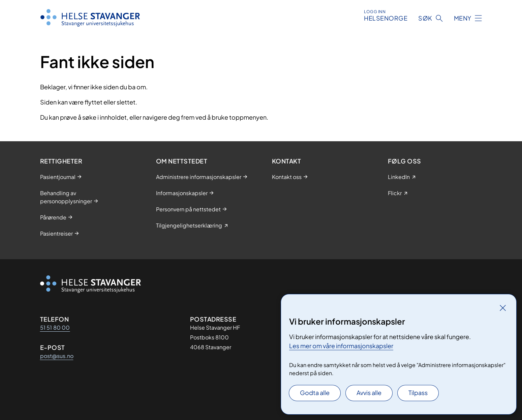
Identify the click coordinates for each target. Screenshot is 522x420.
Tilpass (418, 393)
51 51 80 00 (55, 327)
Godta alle (315, 393)
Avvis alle (369, 393)
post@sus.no (57, 356)
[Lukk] (503, 308)
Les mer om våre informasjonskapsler (341, 346)
